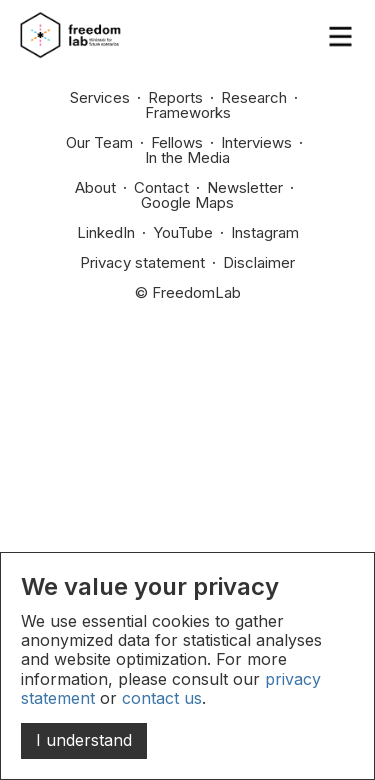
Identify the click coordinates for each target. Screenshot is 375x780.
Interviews (256, 142)
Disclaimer (259, 262)
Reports (175, 97)
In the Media (187, 157)
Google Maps (187, 202)
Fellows (177, 142)
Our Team (99, 142)
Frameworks (188, 112)
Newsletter (245, 187)
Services (100, 97)
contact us (162, 698)
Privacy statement (142, 262)
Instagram (265, 232)
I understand (84, 740)
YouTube (183, 232)
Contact (161, 187)
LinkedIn (106, 232)
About (95, 187)
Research (254, 97)
